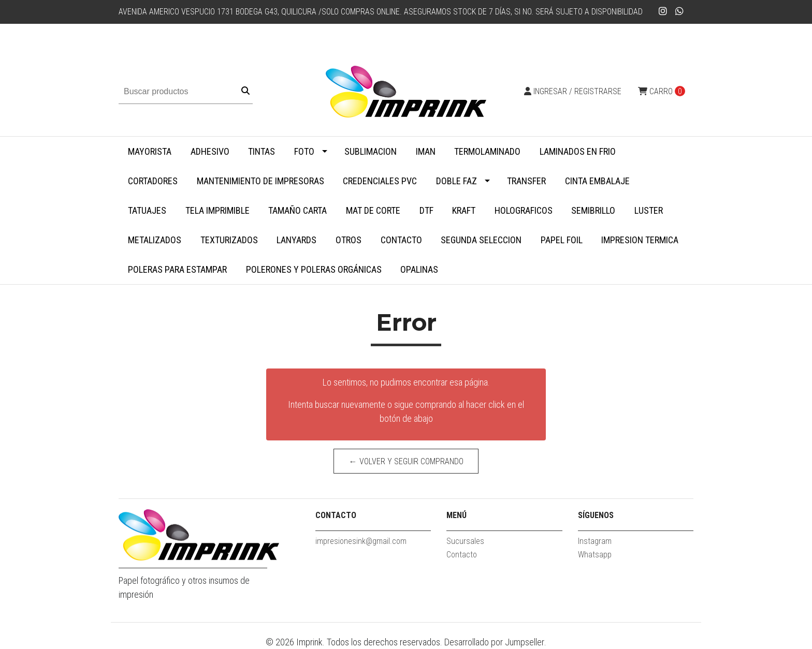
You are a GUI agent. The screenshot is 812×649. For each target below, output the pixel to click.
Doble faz (456, 181)
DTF (426, 210)
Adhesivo (210, 151)
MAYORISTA (150, 151)
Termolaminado (487, 151)
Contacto (401, 240)
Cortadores (153, 181)
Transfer (526, 181)
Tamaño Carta (298, 210)
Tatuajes (147, 210)
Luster (649, 210)
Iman (426, 151)
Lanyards (296, 240)
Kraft (464, 210)
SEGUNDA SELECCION (481, 240)
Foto (304, 151)
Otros (349, 240)
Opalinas (419, 269)
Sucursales (465, 541)
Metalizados (155, 240)
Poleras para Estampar (177, 269)
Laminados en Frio (578, 151)
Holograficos (524, 210)
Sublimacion (371, 151)
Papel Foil (562, 240)
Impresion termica (640, 240)
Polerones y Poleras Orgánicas (314, 269)
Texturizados (229, 240)
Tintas (262, 151)
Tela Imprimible (218, 210)
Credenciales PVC (380, 181)
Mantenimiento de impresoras (260, 181)
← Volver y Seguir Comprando (406, 461)
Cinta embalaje (597, 181)
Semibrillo (593, 210)
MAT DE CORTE (373, 210)
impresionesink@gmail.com (361, 541)
